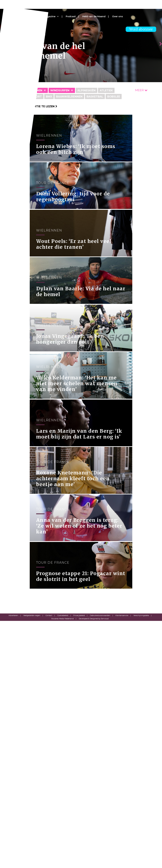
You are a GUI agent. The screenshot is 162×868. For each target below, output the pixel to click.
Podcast (71, 16)
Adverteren (13, 863)
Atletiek (113, 90)
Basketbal (102, 96)
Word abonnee (141, 29)
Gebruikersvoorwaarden (100, 863)
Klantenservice (122, 863)
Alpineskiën (91, 90)
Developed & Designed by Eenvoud (94, 866)
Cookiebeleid (63, 863)
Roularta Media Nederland (63, 866)
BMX (51, 96)
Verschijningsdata (141, 863)
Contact (49, 863)
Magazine (50, 16)
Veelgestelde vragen (32, 863)
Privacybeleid (79, 863)
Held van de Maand (94, 16)
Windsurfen (63, 90)
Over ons (118, 16)
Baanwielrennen (74, 96)
